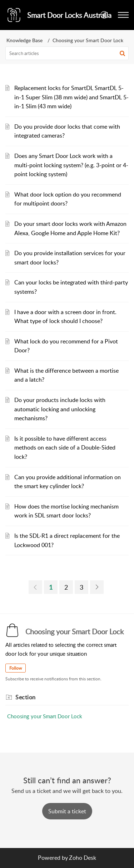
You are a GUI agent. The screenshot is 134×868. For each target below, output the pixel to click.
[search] (67, 53)
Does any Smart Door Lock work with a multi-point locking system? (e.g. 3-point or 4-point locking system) (71, 165)
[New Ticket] (67, 811)
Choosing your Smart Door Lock (45, 716)
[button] (105, 15)
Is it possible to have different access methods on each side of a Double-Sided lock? (65, 448)
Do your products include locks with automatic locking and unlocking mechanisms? (60, 409)
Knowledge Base (24, 40)
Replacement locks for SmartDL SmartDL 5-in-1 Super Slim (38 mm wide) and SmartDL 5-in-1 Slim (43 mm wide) (71, 97)
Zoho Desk (83, 858)
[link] (35, 587)
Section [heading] (26, 697)
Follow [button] (16, 668)
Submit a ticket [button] (67, 811)
